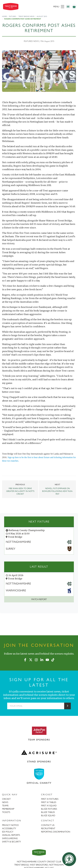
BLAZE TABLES (48, 812)
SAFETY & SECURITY (11, 842)
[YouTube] (47, 659)
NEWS (5, 802)
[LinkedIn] (42, 659)
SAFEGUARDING (10, 838)
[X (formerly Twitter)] (31, 659)
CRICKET (6, 799)
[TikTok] (53, 659)
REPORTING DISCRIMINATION (56, 832)
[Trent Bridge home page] (39, 853)
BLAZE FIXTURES (49, 809)
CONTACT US (48, 825)
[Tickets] (68, 7)
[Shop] (74, 7)
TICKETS (6, 812)
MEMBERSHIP (8, 809)
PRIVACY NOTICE (10, 825)
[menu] (49, 7)
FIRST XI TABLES (49, 802)
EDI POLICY (8, 832)
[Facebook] (25, 659)
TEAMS (5, 806)
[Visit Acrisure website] (39, 752)
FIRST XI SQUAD (49, 806)
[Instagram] (36, 659)
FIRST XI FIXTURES (50, 799)
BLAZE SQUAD (48, 815)
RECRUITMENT (48, 828)
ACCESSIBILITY (9, 828)
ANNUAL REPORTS (11, 835)
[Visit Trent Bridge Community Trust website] (39, 774)
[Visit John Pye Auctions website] (39, 731)
